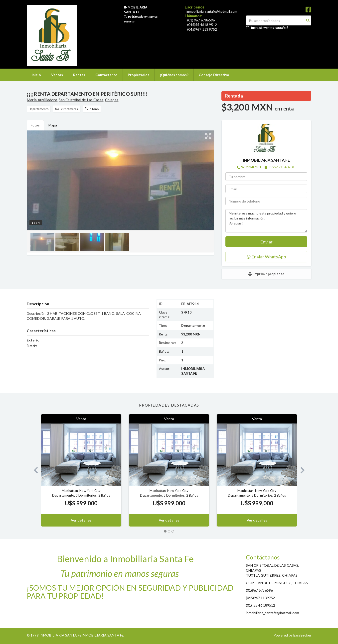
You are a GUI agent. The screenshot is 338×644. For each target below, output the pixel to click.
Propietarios (139, 75)
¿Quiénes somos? (174, 75)
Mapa (53, 125)
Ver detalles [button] (81, 520)
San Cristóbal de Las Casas (81, 100)
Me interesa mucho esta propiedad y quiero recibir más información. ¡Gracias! (266, 221)
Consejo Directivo (214, 75)
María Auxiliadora (42, 100)
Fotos (35, 125)
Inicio (36, 75)
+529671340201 (281, 167)
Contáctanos (106, 75)
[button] (34, 470)
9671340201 (251, 167)
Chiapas (112, 100)
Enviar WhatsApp (266, 257)
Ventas (57, 75)
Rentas (79, 75)
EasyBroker (302, 635)
